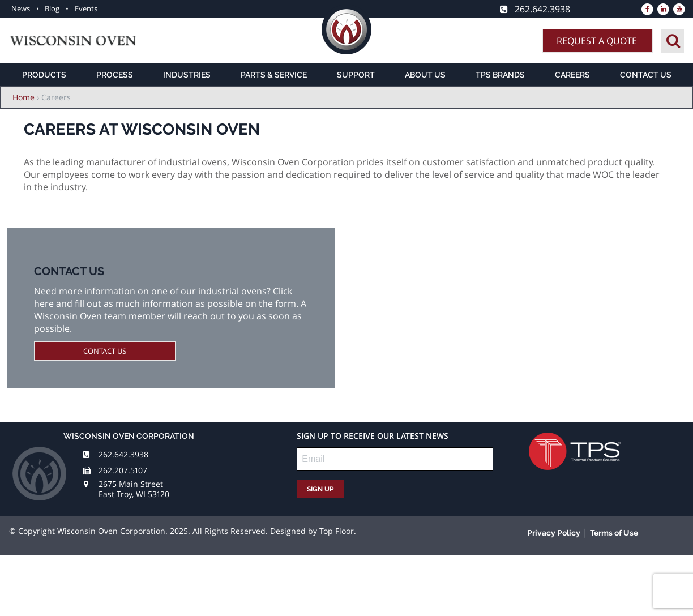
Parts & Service (274, 75)
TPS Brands (500, 75)
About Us (425, 75)
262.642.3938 (123, 454)
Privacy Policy (554, 533)
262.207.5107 (123, 470)
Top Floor (337, 531)
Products (44, 75)
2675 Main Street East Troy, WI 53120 (134, 489)
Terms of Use (614, 533)
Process (115, 75)
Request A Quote (597, 41)
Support (356, 75)
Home (23, 97)
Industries (187, 75)
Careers (572, 75)
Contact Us (646, 75)
